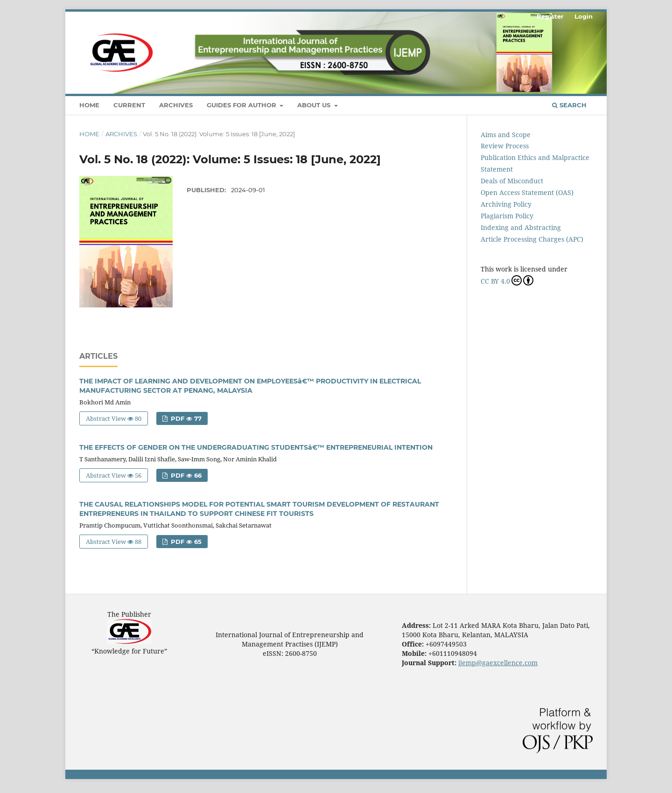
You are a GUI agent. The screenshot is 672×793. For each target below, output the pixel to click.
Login (584, 16)
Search (569, 105)
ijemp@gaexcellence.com (498, 663)
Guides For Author (242, 105)
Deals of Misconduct (512, 181)
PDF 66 (185, 475)
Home (89, 105)
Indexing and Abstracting (521, 227)
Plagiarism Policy (507, 216)
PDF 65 (185, 542)
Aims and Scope (506, 135)
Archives (176, 105)
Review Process (505, 146)
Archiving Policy (506, 204)
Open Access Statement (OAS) (527, 192)
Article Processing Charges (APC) (532, 239)
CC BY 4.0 (507, 280)
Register (550, 16)
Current (129, 105)
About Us (315, 105)
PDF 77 (185, 418)
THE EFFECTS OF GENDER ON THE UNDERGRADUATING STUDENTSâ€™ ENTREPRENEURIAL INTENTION (256, 447)
